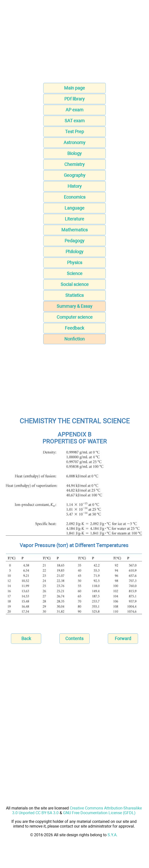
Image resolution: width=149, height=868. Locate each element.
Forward (123, 638)
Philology (74, 252)
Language (74, 208)
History (75, 186)
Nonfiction (74, 339)
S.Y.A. (112, 835)
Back (26, 638)
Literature (74, 219)
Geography (75, 175)
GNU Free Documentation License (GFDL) (99, 813)
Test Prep (74, 132)
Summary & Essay (74, 306)
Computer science (75, 317)
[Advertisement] (74, 43)
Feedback (74, 328)
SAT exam (75, 121)
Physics (75, 263)
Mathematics (74, 230)
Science (75, 273)
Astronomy (74, 142)
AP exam (74, 110)
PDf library (74, 99)
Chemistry (74, 164)
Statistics (74, 295)
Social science (75, 284)
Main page (74, 88)
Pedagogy (74, 241)
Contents (74, 638)
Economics (75, 197)
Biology (74, 153)
